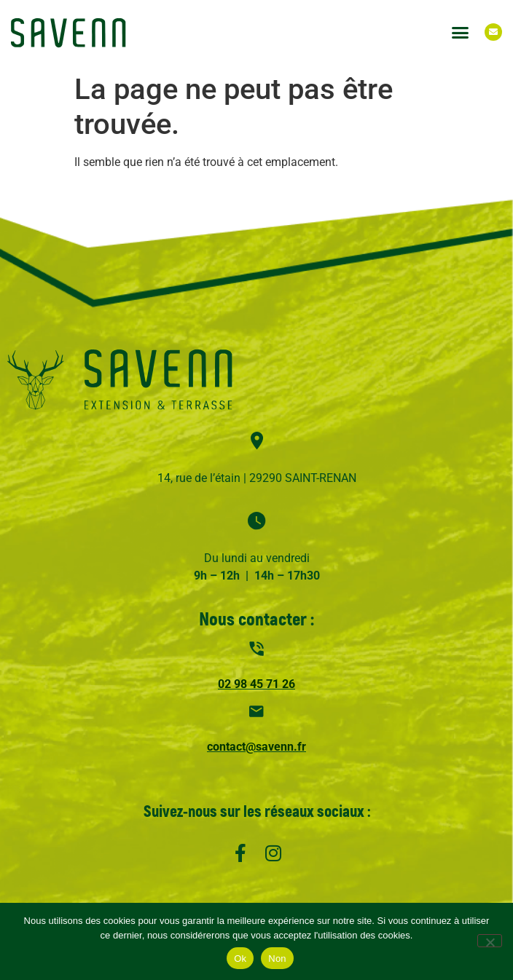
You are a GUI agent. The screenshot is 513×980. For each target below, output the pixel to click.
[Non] (490, 941)
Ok (240, 959)
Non (277, 959)
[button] (460, 32)
